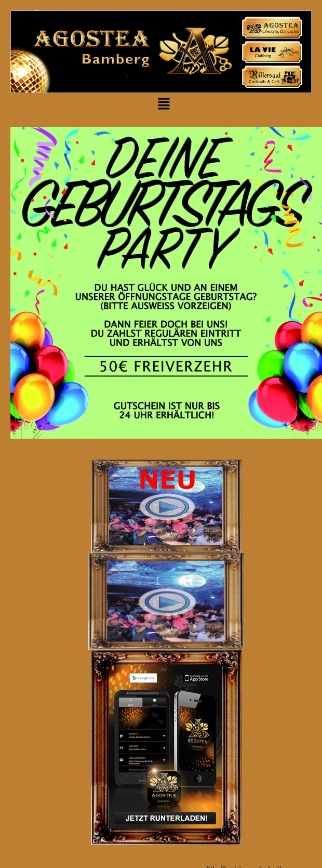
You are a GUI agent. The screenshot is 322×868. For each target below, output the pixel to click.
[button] (164, 104)
